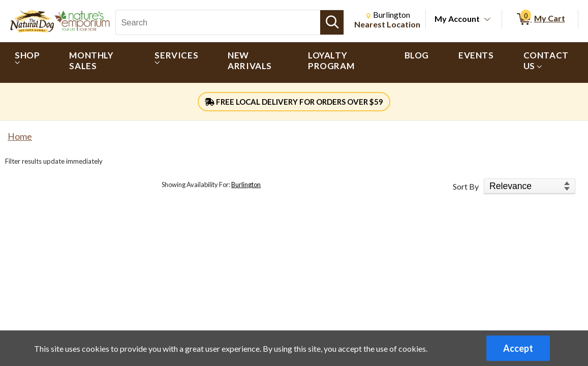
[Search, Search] (218, 22)
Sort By (466, 186)
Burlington (246, 185)
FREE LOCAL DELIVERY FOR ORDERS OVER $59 (294, 102)
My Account (457, 19)
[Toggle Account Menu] (487, 20)
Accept (518, 348)
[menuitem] (27, 63)
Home (20, 136)
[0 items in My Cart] (540, 19)
